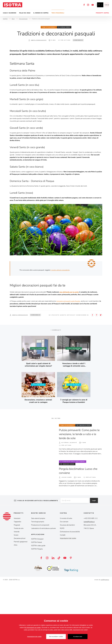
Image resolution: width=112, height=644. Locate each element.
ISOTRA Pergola (37, 610)
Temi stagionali (58, 13)
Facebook (84, 5)
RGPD (62, 590)
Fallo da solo (25, 13)
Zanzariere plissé (20, 600)
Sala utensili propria (38, 580)
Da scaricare (64, 583)
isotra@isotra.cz (89, 583)
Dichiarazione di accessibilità (70, 593)
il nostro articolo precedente (60, 331)
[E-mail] (75, 562)
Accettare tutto (78, 637)
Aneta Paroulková (39, 40)
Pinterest (97, 376)
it (99, 5)
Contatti (63, 596)
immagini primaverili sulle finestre (68, 362)
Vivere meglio (78, 40)
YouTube (93, 5)
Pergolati (17, 586)
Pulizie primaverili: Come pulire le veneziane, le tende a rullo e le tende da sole (79, 495)
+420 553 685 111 (91, 580)
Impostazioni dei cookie (68, 600)
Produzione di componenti (40, 586)
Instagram (88, 5)
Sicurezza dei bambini (67, 586)
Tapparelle (17, 583)
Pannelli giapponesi (21, 603)
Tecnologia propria (38, 583)
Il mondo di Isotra (41, 13)
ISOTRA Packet (37, 603)
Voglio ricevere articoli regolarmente (36, 562)
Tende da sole (19, 590)
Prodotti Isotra (102, 13)
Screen (16, 596)
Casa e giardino (10, 13)
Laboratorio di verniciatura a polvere (43, 590)
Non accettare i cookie (56, 637)
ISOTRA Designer (37, 600)
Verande (17, 593)
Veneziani (17, 580)
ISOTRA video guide (38, 607)
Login (96, 562)
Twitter (101, 376)
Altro (16, 606)
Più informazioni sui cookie (32, 628)
